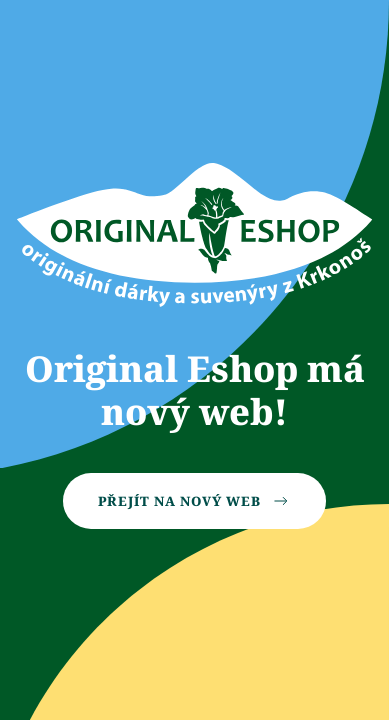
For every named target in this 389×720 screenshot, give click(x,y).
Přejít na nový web (194, 501)
